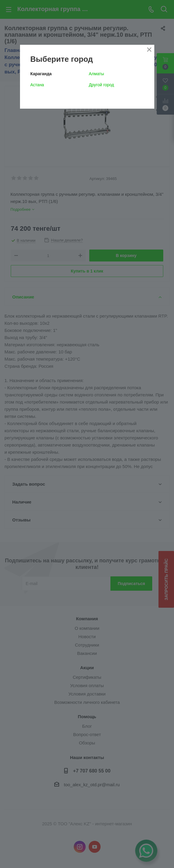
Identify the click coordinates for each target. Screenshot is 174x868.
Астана (37, 85)
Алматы (97, 74)
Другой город (101, 85)
